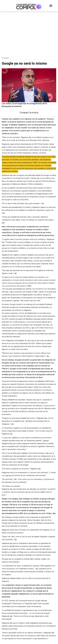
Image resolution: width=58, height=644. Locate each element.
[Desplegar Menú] (51, 6)
